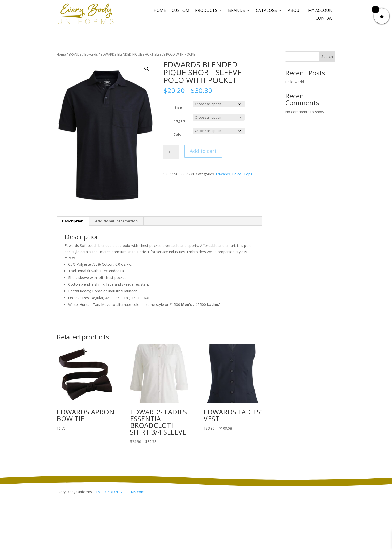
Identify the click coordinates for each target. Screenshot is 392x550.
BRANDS (237, 11)
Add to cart (203, 151)
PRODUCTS (206, 11)
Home (160, 11)
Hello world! (295, 82)
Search (327, 56)
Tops (248, 174)
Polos (237, 174)
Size (178, 107)
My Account (322, 11)
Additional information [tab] (116, 221)
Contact (325, 19)
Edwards (91, 54)
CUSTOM (180, 11)
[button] (147, 69)
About (295, 11)
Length (178, 121)
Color (178, 134)
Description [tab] (73, 221)
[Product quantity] (171, 152)
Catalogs (266, 11)
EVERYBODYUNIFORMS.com (120, 492)
